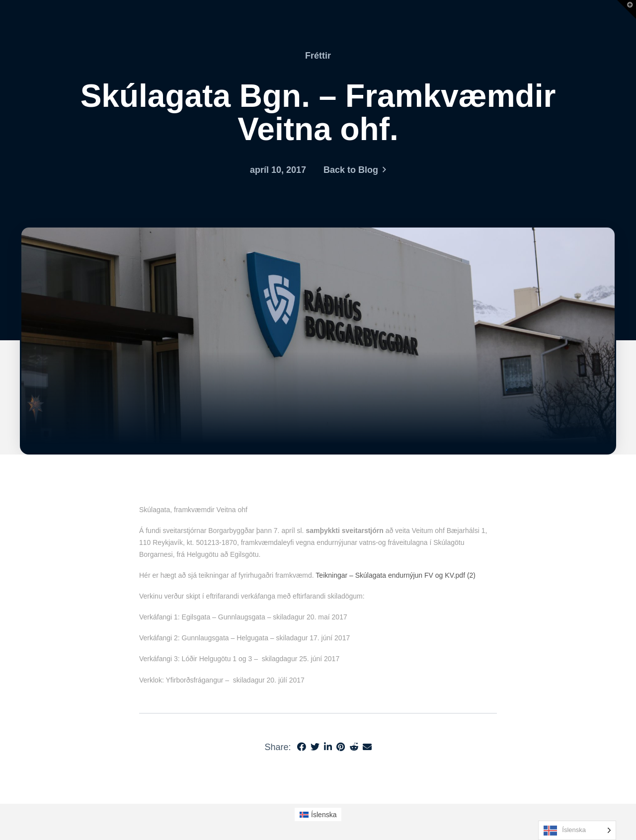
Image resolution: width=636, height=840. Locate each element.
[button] (627, 9)
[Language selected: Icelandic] (577, 830)
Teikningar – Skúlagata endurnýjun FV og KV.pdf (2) (396, 575)
